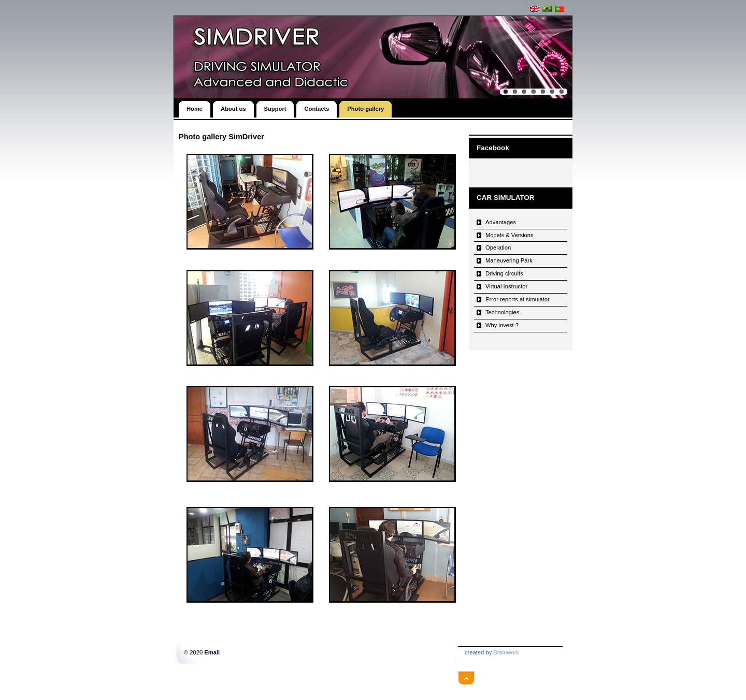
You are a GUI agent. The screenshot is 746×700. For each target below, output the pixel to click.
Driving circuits (504, 273)
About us (233, 106)
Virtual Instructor (506, 286)
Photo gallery (365, 106)
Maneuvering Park (509, 260)
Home (195, 106)
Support (275, 106)
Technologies (502, 312)
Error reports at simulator (518, 299)
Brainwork (506, 652)
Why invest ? (502, 325)
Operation (498, 247)
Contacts (317, 106)
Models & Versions (510, 235)
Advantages (501, 222)
